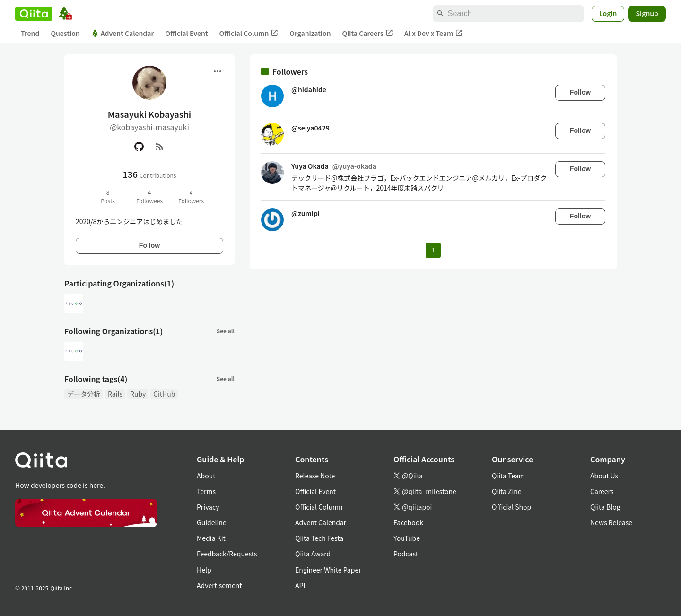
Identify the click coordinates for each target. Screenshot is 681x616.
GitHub (164, 394)
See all (226, 331)
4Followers (191, 196)
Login (608, 13)
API (300, 585)
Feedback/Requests (227, 554)
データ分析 (84, 394)
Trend (30, 33)
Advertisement (219, 585)
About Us (604, 476)
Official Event (186, 33)
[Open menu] (218, 71)
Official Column (249, 33)
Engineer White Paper (328, 570)
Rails (115, 394)
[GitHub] (139, 147)
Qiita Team (508, 476)
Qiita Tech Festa (319, 538)
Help (204, 570)
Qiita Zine (507, 491)
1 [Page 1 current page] (433, 250)
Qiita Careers (368, 33)
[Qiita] (34, 14)
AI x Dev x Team (434, 33)
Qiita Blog (605, 507)
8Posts (108, 196)
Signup (647, 13)
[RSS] (160, 147)
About (206, 476)
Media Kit (211, 538)
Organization (310, 33)
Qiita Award (313, 554)
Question (65, 33)
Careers (602, 491)
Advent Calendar (123, 33)
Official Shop (511, 507)
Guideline (212, 522)
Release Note (315, 476)
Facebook (408, 522)
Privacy (208, 507)
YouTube (407, 538)
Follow (149, 245)
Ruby (138, 394)
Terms (206, 491)
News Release (611, 522)
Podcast (406, 554)
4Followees (149, 196)
